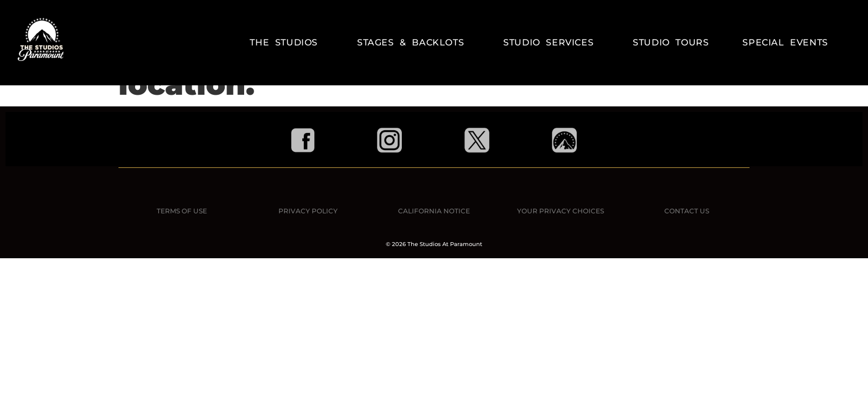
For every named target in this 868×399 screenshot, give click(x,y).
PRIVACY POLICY (308, 211)
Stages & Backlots (413, 43)
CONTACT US (687, 211)
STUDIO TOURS (671, 42)
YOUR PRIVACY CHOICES (560, 211)
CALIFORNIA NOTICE (434, 211)
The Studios (286, 43)
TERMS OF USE (182, 211)
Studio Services (551, 43)
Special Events (785, 42)
